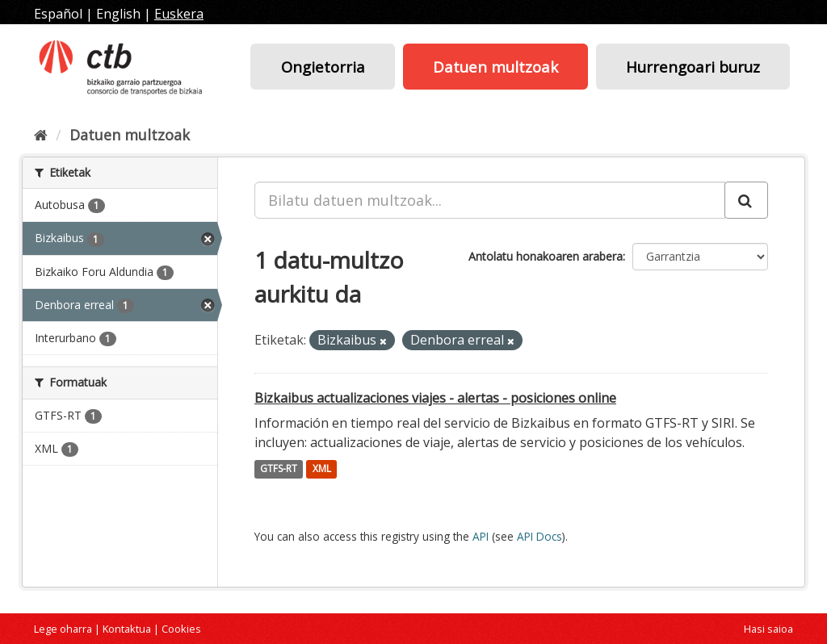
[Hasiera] (41, 135)
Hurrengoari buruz (693, 67)
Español (58, 14)
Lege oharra (63, 629)
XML (322, 469)
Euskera (179, 14)
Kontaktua (127, 629)
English (118, 14)
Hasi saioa (768, 629)
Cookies (181, 629)
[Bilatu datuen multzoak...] (490, 200)
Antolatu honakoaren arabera (546, 256)
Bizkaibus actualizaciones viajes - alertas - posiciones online (435, 398)
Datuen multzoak (495, 67)
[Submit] (746, 200)
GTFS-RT (279, 469)
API (481, 536)
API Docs (539, 536)
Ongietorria (323, 67)
